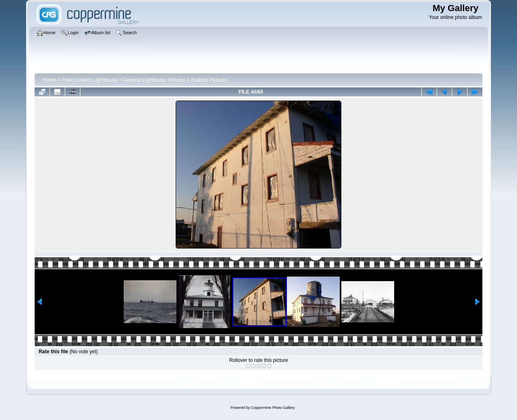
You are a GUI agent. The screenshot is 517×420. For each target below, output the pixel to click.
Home (49, 80)
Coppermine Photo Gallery (273, 408)
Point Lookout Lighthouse (89, 80)
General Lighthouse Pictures (154, 80)
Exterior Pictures (209, 80)
